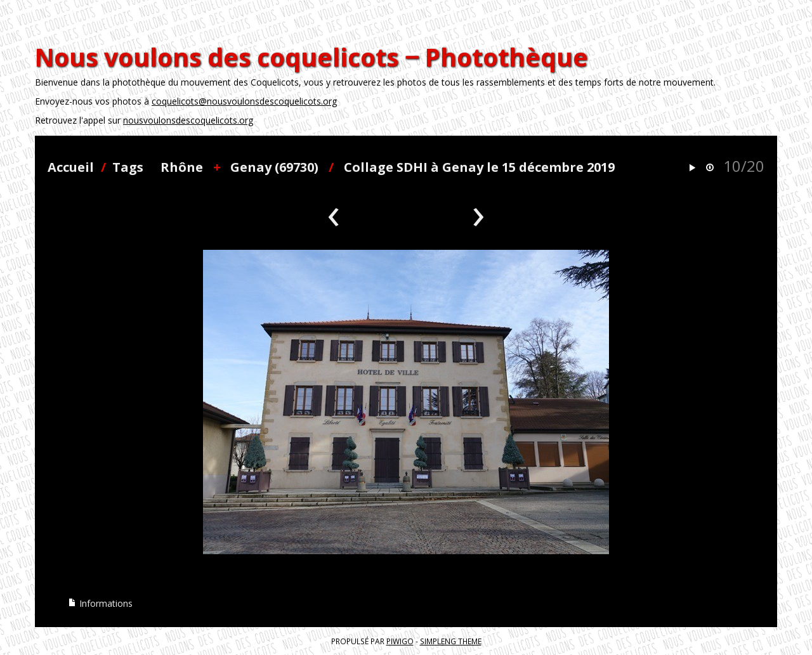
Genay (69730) (274, 167)
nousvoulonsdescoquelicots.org (188, 120)
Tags (128, 167)
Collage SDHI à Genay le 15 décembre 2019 (479, 167)
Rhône (182, 167)
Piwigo (400, 641)
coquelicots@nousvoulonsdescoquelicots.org (244, 101)
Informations (100, 603)
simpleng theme (451, 641)
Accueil (71, 167)
